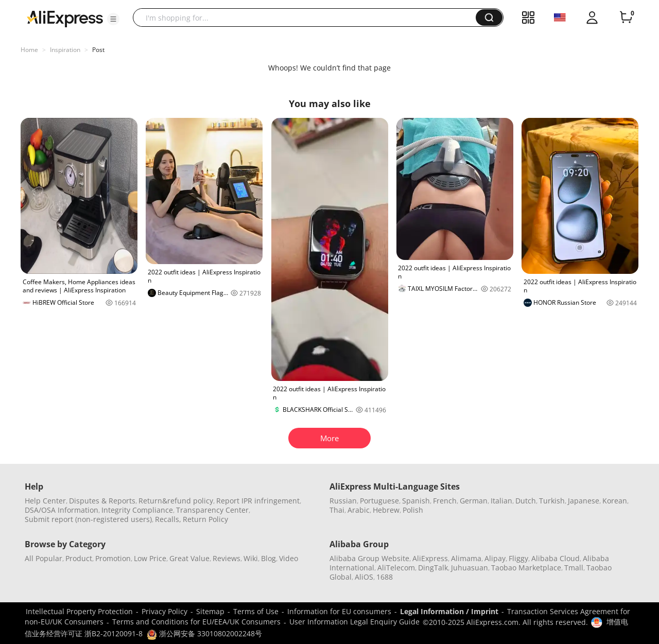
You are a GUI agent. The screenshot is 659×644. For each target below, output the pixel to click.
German (474, 501)
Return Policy (205, 519)
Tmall (574, 568)
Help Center (45, 501)
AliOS (364, 577)
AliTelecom (396, 568)
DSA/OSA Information (62, 510)
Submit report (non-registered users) (88, 519)
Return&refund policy (176, 501)
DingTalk (433, 568)
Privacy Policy (164, 611)
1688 (385, 577)
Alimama (466, 558)
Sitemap (210, 611)
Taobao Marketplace (526, 568)
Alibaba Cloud (556, 558)
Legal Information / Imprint (449, 611)
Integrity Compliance (137, 510)
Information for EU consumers (339, 611)
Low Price (150, 558)
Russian (343, 501)
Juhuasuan (470, 568)
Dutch (526, 501)
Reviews (227, 558)
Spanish (416, 501)
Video (289, 558)
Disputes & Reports (102, 501)
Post (98, 50)
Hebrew (386, 510)
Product (79, 558)
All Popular (44, 558)
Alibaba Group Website (369, 558)
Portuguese (379, 501)
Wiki (251, 558)
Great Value (189, 558)
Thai (337, 510)
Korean (615, 501)
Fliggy (518, 558)
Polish (413, 510)
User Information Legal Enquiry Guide (354, 622)
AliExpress (430, 558)
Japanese (584, 501)
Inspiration (65, 50)
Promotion (113, 558)
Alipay (495, 558)
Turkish (552, 501)
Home (29, 50)
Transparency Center (212, 510)
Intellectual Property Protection (79, 611)
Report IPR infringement (258, 501)
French (445, 501)
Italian (501, 501)
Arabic (359, 510)
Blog (268, 558)
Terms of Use (256, 611)
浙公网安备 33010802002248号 (204, 633)
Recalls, (168, 519)
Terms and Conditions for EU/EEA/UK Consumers (196, 622)
